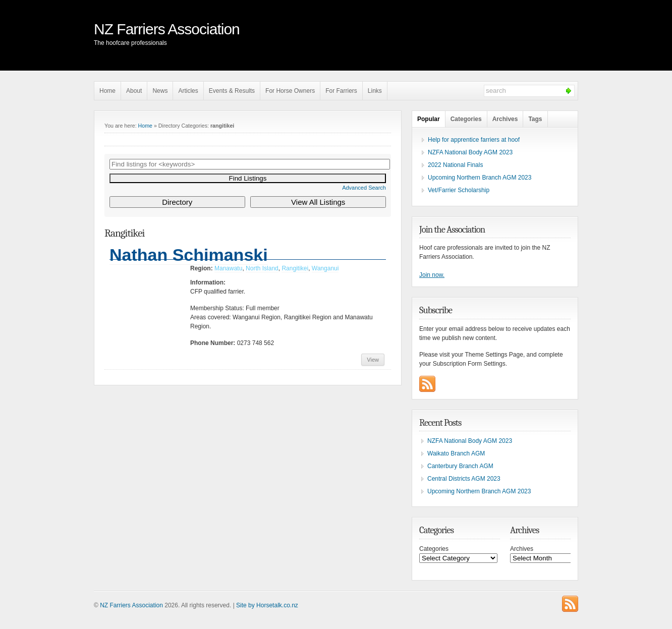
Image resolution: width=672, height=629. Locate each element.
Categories (466, 119)
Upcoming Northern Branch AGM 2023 (480, 178)
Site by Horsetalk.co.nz (267, 605)
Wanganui (325, 268)
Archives (505, 119)
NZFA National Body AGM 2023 (470, 152)
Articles (188, 91)
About (134, 91)
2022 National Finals (455, 165)
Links (375, 91)
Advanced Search (364, 188)
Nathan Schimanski (189, 255)
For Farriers (341, 91)
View (373, 360)
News (160, 91)
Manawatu (228, 268)
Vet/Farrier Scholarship (459, 190)
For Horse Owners (290, 91)
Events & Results (232, 91)
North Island (262, 268)
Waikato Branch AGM (456, 453)
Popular (429, 119)
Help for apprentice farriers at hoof (474, 140)
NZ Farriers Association (167, 29)
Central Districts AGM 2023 (464, 479)
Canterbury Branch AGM (460, 466)
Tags (535, 119)
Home (107, 91)
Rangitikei (295, 268)
